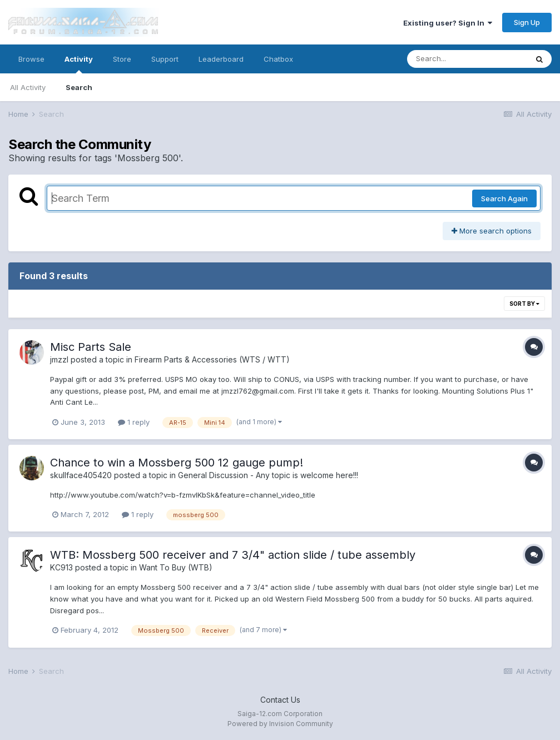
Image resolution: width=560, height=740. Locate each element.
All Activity (28, 87)
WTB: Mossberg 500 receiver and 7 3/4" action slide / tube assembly (233, 555)
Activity (79, 64)
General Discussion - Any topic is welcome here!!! (268, 475)
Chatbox (278, 59)
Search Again (504, 198)
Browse (31, 59)
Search (79, 87)
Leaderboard (221, 59)
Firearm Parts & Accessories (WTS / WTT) (212, 359)
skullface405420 (81, 475)
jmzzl (59, 359)
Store (122, 59)
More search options (492, 231)
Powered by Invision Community (280, 724)
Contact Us (280, 700)
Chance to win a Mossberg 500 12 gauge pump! (177, 463)
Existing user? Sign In (448, 23)
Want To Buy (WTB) (176, 567)
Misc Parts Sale (91, 347)
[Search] (467, 59)
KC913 (61, 567)
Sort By (524, 304)
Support (165, 59)
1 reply (134, 422)
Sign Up (527, 22)
